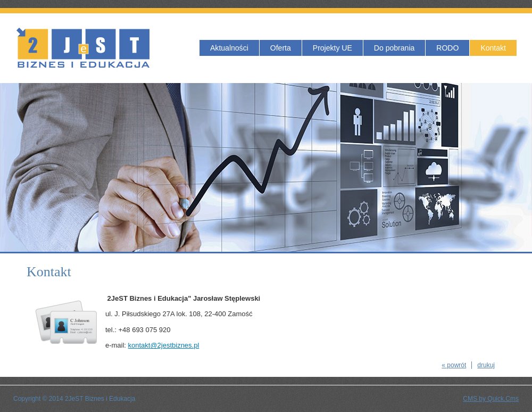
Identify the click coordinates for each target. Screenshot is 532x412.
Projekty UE (332, 48)
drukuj (486, 365)
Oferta (281, 48)
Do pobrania (394, 48)
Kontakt (493, 48)
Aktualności (229, 48)
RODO (447, 48)
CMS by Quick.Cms (491, 399)
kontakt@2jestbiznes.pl (164, 345)
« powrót (454, 365)
